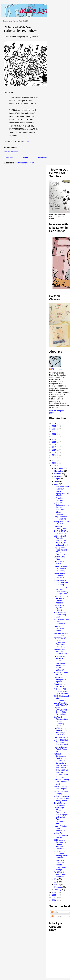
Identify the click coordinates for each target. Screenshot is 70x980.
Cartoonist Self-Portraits (60, 537)
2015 (54, 452)
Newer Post (8, 158)
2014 (54, 455)
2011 (54, 463)
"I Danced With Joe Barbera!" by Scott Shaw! (21, 29)
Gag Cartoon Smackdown (60, 762)
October (58, 474)
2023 (54, 431)
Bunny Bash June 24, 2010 (61, 523)
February (58, 887)
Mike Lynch (57, 369)
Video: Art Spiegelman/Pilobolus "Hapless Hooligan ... (61, 496)
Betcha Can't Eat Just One (61, 634)
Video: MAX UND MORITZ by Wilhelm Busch (61, 543)
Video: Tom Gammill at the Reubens (61, 775)
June (57, 484)
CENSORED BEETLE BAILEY (59, 659)
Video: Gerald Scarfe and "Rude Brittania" (60, 667)
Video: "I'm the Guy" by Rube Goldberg (61, 582)
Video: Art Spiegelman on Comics (61, 505)
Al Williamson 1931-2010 (59, 685)
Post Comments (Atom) (25, 163)
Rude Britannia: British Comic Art (60, 749)
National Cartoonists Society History (61, 756)
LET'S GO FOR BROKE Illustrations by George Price (61, 590)
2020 (54, 439)
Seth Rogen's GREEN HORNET (59, 576)
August (58, 479)
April (57, 882)
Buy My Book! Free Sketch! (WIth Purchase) (60, 551)
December (59, 468)
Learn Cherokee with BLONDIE (61, 704)
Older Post (43, 158)
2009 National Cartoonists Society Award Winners (61, 854)
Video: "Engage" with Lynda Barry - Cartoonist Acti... (61, 819)
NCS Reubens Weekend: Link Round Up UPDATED (61, 731)
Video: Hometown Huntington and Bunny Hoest (61, 798)
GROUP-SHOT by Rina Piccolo (60, 608)
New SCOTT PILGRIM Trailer (59, 628)
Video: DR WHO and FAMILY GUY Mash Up (61, 768)
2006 (54, 900)
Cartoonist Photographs (60, 527)
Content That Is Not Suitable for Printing (60, 568)
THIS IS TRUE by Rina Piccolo (61, 532)
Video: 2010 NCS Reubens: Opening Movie (61, 742)
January (58, 890)
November (59, 471)
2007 (54, 898)
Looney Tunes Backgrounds (60, 868)
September (59, 476)
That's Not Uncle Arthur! (61, 674)
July (56, 481)
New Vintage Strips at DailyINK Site (60, 652)
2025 (54, 426)
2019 (54, 442)
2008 (54, 895)
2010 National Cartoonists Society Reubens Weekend (60, 844)
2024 (54, 429)
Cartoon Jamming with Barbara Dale (61, 782)
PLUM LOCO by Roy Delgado (61, 788)
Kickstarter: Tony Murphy (61, 792)
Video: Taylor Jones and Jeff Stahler (61, 835)
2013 (54, 458)
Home (26, 158)
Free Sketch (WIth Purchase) (59, 810)
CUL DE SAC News (59, 563)
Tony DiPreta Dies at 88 (59, 804)
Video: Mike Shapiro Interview (59, 512)
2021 (54, 437)
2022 (54, 434)
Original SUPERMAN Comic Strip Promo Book (60, 711)
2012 (54, 460)
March (57, 884)
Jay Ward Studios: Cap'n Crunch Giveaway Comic (61, 721)
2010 (54, 466)
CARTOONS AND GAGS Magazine (60, 874)
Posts (54, 912)
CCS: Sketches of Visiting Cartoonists (61, 698)
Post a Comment (11, 152)
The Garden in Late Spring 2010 (60, 615)
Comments (57, 916)
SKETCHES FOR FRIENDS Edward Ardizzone (61, 600)
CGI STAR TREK (61, 737)
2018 (54, 445)
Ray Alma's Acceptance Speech (60, 679)
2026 (54, 423)
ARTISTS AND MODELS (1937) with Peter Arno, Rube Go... (60, 642)
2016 (54, 450)
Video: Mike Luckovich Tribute (59, 863)
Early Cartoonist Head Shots (60, 518)
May (56, 879)
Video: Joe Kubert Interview (61, 488)
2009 (54, 892)
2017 (54, 447)
